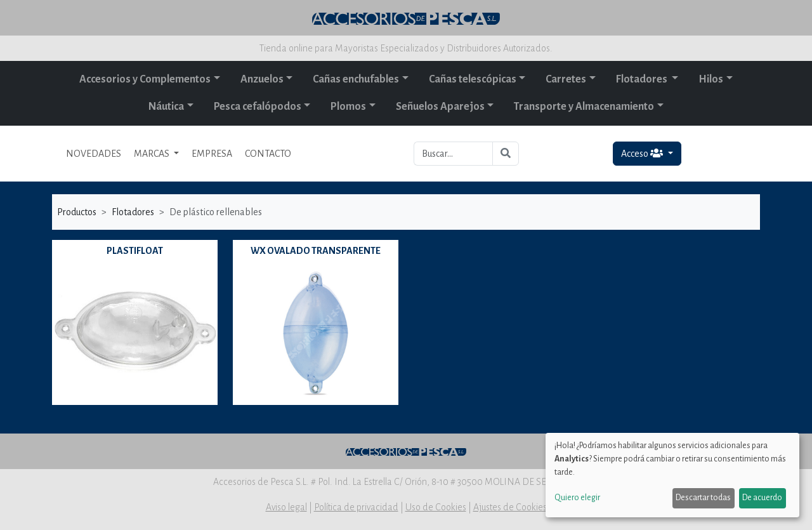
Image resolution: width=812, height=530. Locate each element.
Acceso (643, 153)
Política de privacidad (356, 507)
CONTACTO (268, 154)
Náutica (166, 107)
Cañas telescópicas (473, 79)
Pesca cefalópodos (258, 107)
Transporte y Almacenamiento (584, 107)
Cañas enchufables (356, 79)
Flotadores (643, 79)
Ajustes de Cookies (510, 507)
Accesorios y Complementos (145, 79)
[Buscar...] (453, 154)
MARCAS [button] (153, 154)
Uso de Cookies (436, 507)
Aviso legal (286, 507)
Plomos (348, 107)
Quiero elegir (577, 498)
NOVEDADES (94, 154)
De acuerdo (762, 498)
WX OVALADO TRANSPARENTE (316, 251)
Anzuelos (262, 79)
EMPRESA (212, 154)
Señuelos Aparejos (440, 107)
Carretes (566, 79)
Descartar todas (703, 498)
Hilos (711, 79)
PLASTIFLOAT (135, 251)
